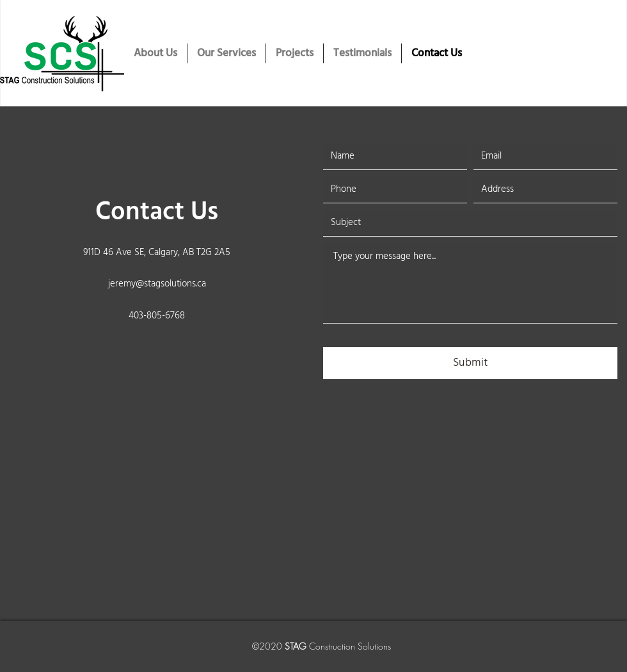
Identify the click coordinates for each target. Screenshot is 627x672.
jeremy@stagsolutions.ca (157, 284)
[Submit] (470, 363)
